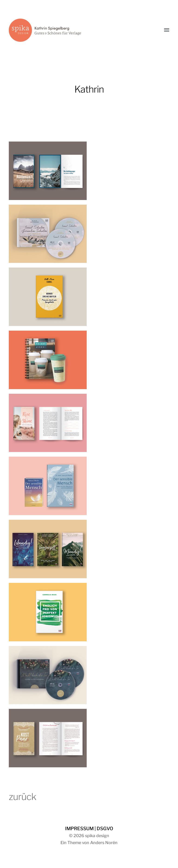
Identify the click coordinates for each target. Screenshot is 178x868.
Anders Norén (104, 843)
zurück (22, 797)
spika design (97, 836)
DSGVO (105, 829)
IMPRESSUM (79, 829)
